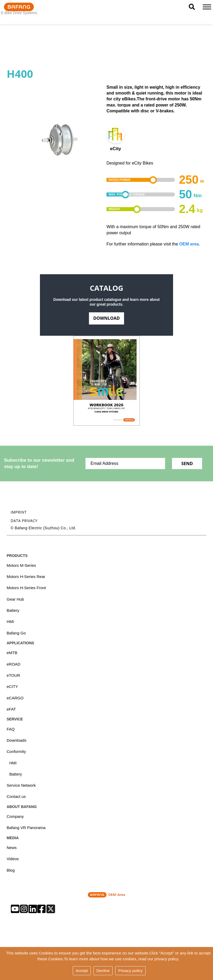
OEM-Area (106, 895)
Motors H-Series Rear (26, 577)
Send (187, 464)
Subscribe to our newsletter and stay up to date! (39, 464)
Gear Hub (15, 599)
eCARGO (15, 698)
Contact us (16, 797)
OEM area (189, 244)
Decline (103, 971)
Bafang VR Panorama (26, 828)
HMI (10, 622)
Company (15, 817)
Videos (13, 859)
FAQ (11, 729)
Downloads (17, 741)
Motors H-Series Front (26, 588)
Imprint (19, 512)
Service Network (21, 786)
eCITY (12, 687)
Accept (82, 971)
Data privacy (24, 521)
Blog (11, 870)
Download (106, 318)
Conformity (16, 752)
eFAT (11, 709)
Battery (13, 611)
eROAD (14, 664)
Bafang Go (16, 633)
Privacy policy (130, 971)
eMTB (12, 653)
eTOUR (13, 676)
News (12, 848)
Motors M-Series (21, 565)
